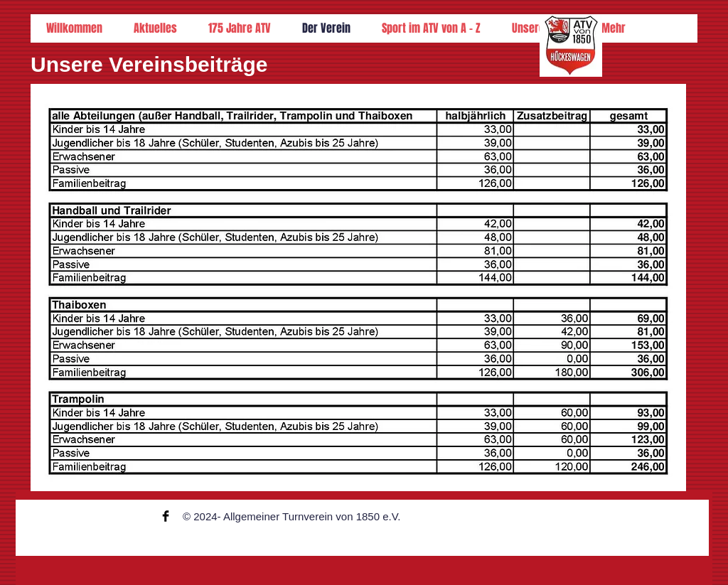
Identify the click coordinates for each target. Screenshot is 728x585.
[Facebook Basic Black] (166, 516)
